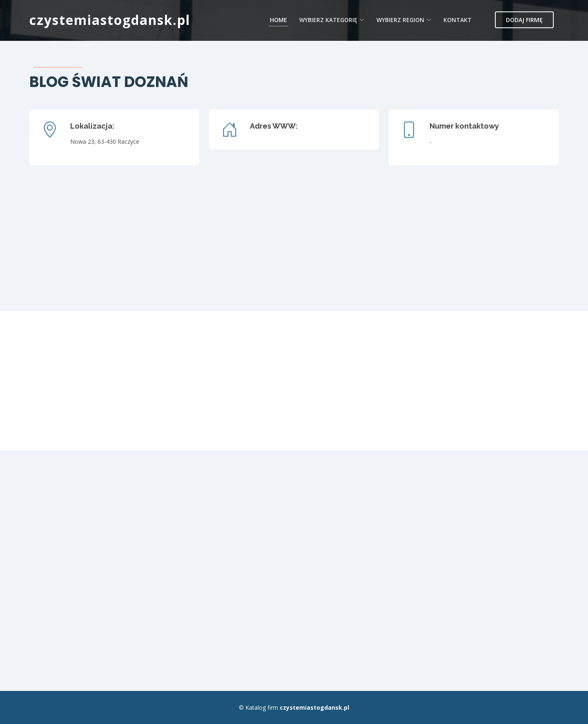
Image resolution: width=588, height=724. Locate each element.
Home (278, 20)
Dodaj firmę (524, 20)
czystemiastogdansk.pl (110, 20)
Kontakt (458, 20)
